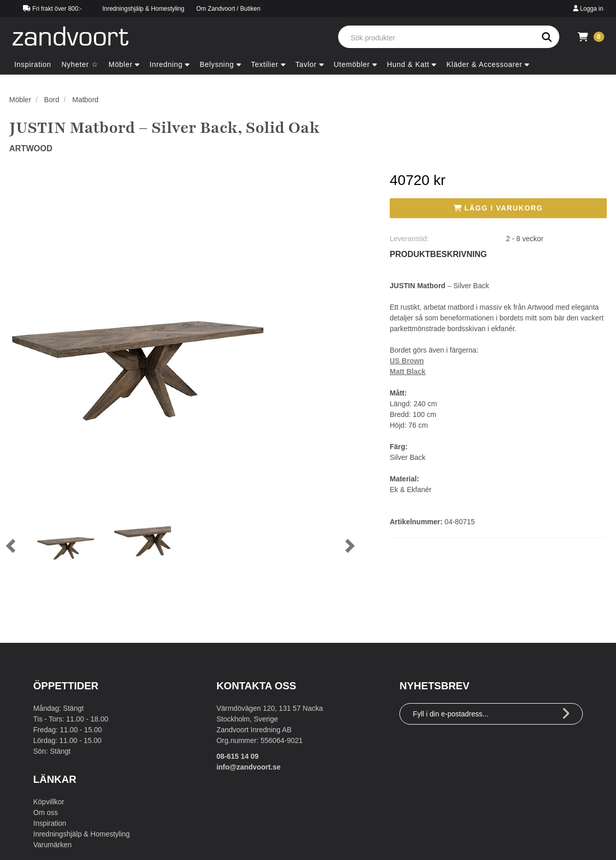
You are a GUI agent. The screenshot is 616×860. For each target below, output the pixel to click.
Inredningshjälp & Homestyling (143, 9)
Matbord (86, 100)
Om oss (45, 812)
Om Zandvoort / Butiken (228, 9)
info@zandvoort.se (249, 767)
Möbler (20, 100)
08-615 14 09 (238, 756)
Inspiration (50, 823)
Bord (52, 100)
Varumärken (52, 845)
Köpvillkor (49, 802)
